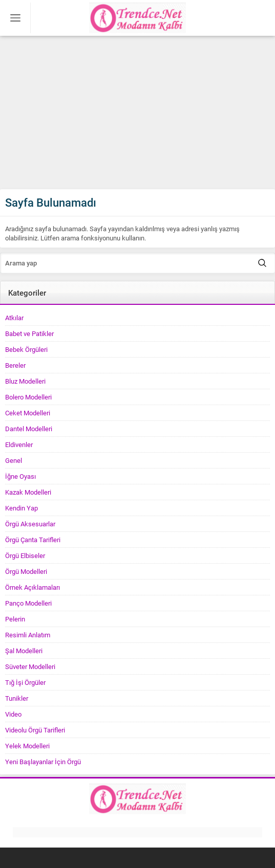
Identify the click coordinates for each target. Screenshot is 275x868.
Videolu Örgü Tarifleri (35, 730)
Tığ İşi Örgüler (25, 682)
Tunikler (17, 698)
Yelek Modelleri (27, 746)
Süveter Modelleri (30, 666)
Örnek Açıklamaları (33, 587)
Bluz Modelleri (25, 381)
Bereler (15, 365)
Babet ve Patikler (29, 333)
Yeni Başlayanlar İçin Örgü (43, 762)
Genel (14, 460)
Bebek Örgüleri (26, 349)
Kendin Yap (22, 508)
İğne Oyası (20, 476)
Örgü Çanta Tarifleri (33, 540)
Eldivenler (19, 444)
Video (13, 714)
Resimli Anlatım (28, 635)
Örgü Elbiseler (25, 555)
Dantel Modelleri (29, 429)
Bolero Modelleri (28, 397)
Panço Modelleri (28, 603)
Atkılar (14, 318)
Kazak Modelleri (28, 492)
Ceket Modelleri (28, 413)
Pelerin (15, 619)
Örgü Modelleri (26, 571)
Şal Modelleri (24, 651)
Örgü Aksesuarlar (30, 524)
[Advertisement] (137, 113)
